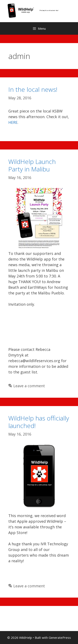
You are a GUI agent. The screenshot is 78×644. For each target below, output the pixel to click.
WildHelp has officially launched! (39, 422)
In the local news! (33, 89)
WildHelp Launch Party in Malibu (32, 165)
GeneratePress (60, 638)
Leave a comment (29, 386)
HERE (13, 122)
